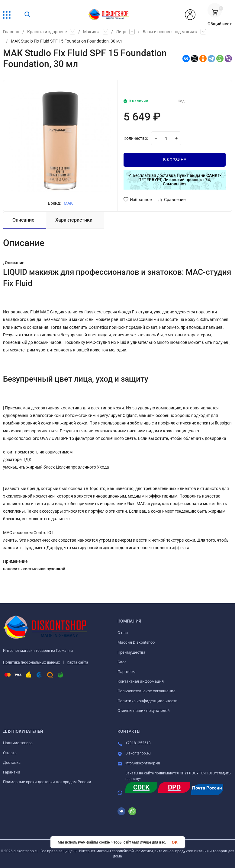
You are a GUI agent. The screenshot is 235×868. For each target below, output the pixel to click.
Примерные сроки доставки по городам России (47, 782)
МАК (68, 203)
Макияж (91, 32)
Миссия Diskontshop (136, 642)
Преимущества (131, 652)
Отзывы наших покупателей (144, 711)
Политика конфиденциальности (148, 701)
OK (175, 842)
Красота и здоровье (47, 32)
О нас (123, 633)
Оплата (10, 753)
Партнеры (127, 672)
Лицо (121, 32)
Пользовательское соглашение (146, 691)
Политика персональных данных (31, 662)
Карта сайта (77, 662)
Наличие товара (18, 743)
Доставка (12, 762)
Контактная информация (141, 681)
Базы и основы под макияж (170, 32)
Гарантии (12, 772)
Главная (11, 32)
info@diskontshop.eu (143, 763)
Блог (122, 662)
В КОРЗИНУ (175, 160)
